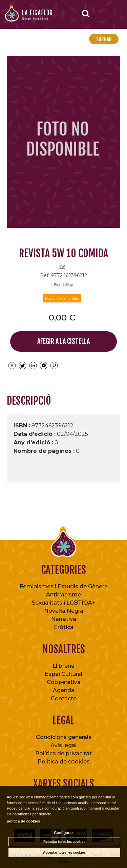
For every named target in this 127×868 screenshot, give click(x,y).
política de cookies (23, 821)
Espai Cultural (63, 674)
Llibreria (63, 666)
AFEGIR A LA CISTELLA (63, 341)
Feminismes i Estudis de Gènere (64, 586)
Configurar (63, 833)
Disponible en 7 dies (62, 298)
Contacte (64, 698)
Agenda (64, 690)
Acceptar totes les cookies (64, 853)
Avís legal (63, 745)
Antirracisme (63, 595)
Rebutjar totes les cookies (64, 842)
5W (62, 266)
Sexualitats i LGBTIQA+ (64, 603)
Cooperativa (64, 682)
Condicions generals (64, 737)
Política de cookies (64, 762)
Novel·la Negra (64, 611)
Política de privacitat (63, 753)
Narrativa (64, 619)
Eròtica (64, 627)
